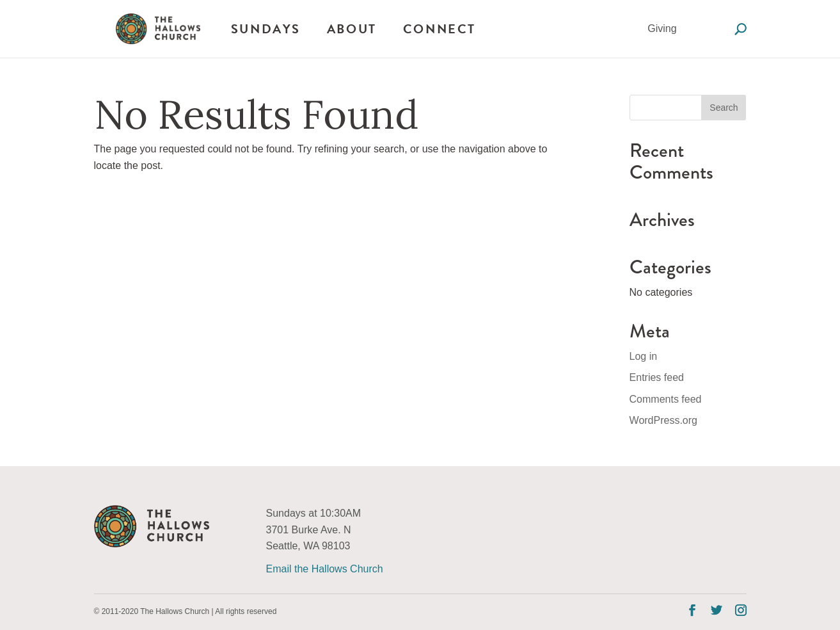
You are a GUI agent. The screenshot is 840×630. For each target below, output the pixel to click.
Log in (644, 356)
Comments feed (666, 399)
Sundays (266, 29)
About (352, 29)
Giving (662, 28)
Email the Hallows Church (325, 569)
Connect (440, 29)
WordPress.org (663, 420)
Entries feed (657, 377)
